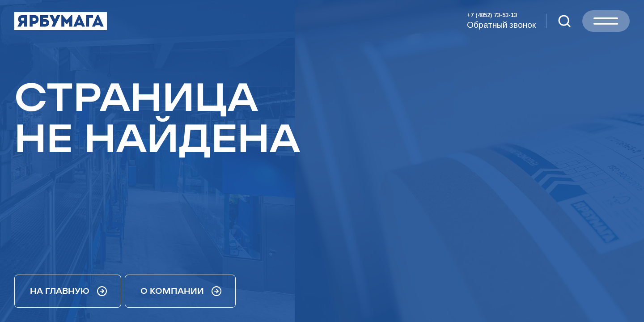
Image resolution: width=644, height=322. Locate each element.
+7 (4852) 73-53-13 (492, 15)
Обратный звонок (501, 25)
